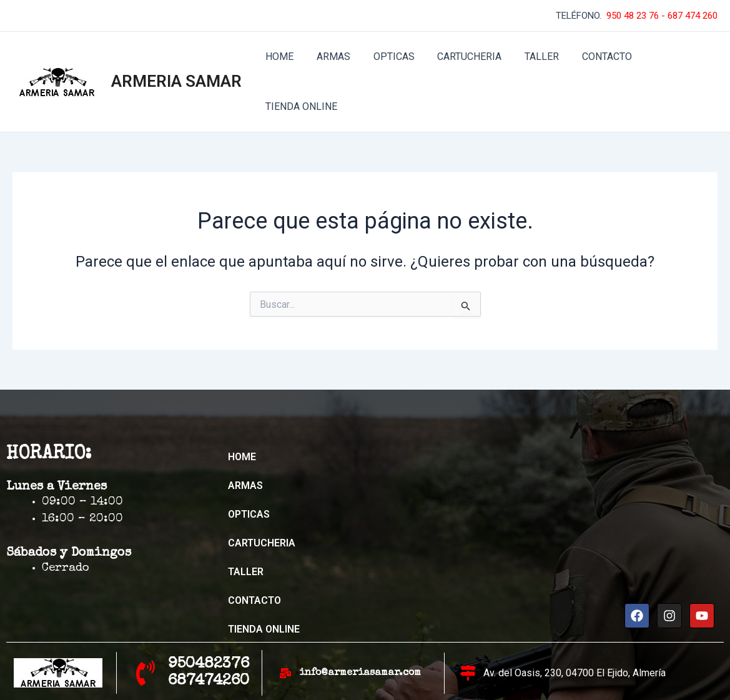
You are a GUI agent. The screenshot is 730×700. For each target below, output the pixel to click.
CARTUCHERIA (459, 57)
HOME (278, 57)
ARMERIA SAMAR (176, 56)
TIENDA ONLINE (672, 57)
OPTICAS (387, 57)
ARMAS (329, 57)
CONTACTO (591, 57)
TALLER (529, 57)
